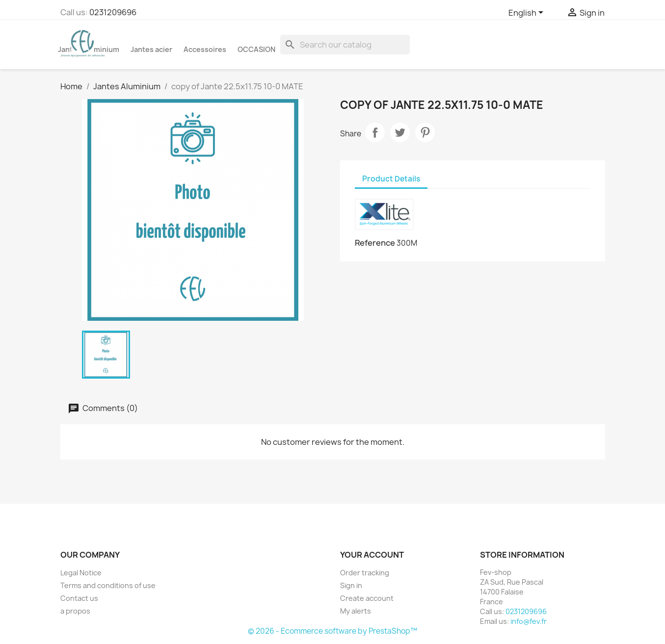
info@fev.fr (529, 621)
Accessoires (205, 49)
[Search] (345, 45)
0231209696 (113, 12)
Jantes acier (151, 49)
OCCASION (256, 49)
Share (375, 132)
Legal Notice (81, 573)
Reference (375, 243)
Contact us (79, 598)
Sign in (351, 585)
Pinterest (425, 132)
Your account (372, 555)
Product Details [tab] (391, 179)
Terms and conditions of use (108, 585)
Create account (367, 598)
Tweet (400, 132)
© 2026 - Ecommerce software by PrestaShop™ (332, 631)
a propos (75, 611)
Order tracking (365, 573)
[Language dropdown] (528, 13)
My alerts (356, 611)
